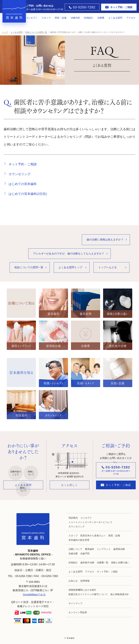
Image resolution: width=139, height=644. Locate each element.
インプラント (104, 549)
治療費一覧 (103, 563)
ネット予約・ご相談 (23, 164)
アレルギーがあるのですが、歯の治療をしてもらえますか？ (69, 254)
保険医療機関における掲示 (82, 590)
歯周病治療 (119, 549)
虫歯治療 (73, 553)
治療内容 (75, 18)
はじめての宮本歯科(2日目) (28, 194)
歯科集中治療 (87, 563)
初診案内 (73, 518)
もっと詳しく (69, 485)
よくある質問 (115, 18)
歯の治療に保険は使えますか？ (105, 240)
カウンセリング (20, 174)
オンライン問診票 (78, 612)
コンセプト (32, 18)
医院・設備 (61, 18)
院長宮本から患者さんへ (93, 536)
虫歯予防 (85, 553)
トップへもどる (108, 267)
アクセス (131, 18)
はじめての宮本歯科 (23, 184)
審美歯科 (90, 549)
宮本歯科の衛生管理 (79, 540)
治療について (75, 549)
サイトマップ (75, 603)
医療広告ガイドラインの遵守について (88, 594)
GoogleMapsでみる (34, 595)
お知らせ (73, 581)
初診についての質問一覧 (29, 267)
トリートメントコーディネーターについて (90, 522)
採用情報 (85, 581)
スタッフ (46, 18)
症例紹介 (89, 18)
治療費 (101, 18)
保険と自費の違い (120, 563)
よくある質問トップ (70, 267)
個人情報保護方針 (120, 594)
